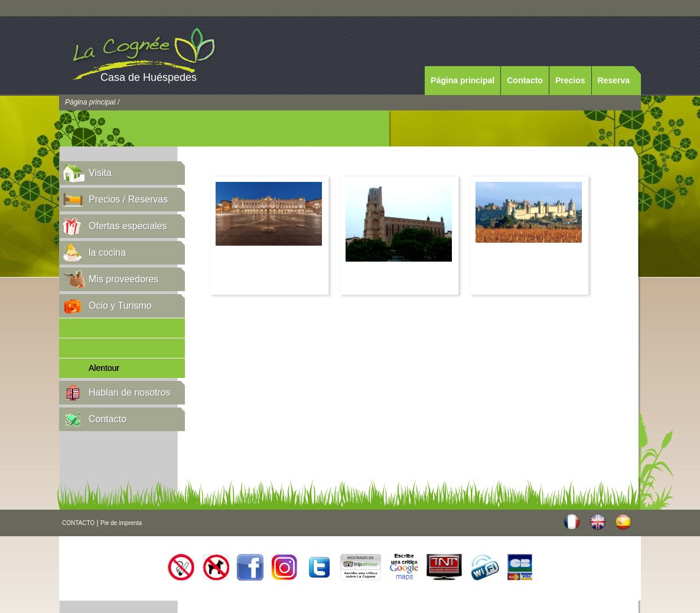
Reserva (614, 80)
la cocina (107, 252)
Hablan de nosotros (130, 392)
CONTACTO (78, 523)
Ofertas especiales (128, 226)
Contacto (525, 80)
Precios (570, 80)
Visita (100, 173)
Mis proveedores (123, 279)
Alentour (104, 368)
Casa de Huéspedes (149, 77)
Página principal (463, 80)
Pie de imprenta (121, 523)
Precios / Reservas (128, 199)
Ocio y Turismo (120, 306)
